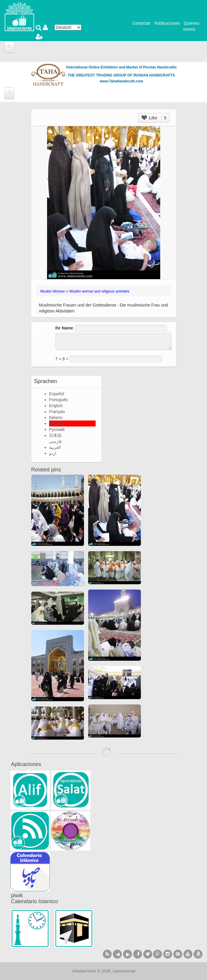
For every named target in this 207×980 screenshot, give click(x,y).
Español (57, 394)
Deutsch (57, 423)
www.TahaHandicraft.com (121, 81)
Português (59, 400)
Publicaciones (167, 23)
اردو (53, 453)
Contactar (141, 23)
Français (57, 412)
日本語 (55, 435)
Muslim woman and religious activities (100, 291)
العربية (55, 447)
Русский (57, 429)
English (56, 406)
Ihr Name (64, 328)
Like (154, 118)
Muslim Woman (53, 291)
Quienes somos (191, 26)
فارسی (55, 441)
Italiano (56, 418)
